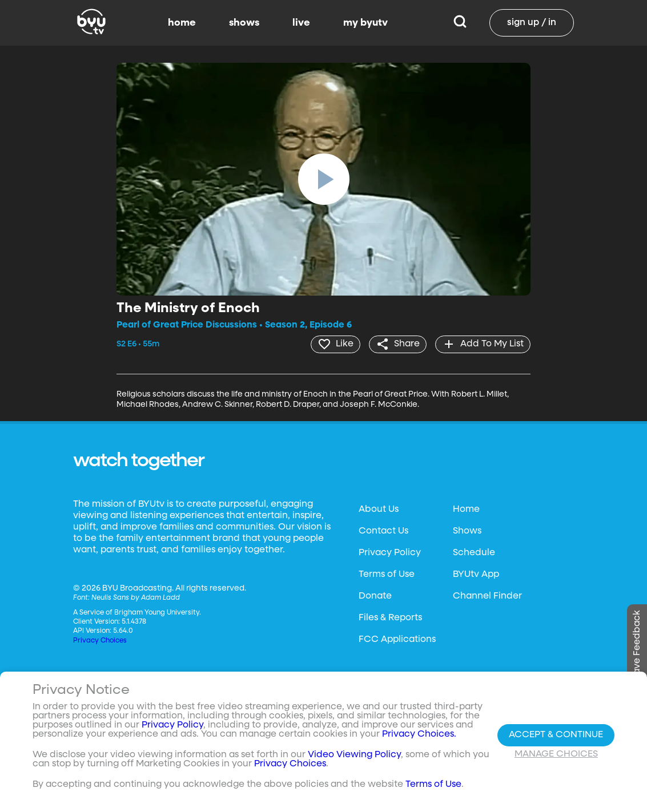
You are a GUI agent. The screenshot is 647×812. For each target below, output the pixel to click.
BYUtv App (476, 574)
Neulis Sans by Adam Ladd (136, 597)
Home (466, 509)
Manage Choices (556, 754)
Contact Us (383, 531)
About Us (379, 509)
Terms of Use (387, 574)
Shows (467, 531)
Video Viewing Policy (354, 755)
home (182, 23)
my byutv (365, 23)
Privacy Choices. (419, 734)
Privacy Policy (390, 552)
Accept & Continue (556, 735)
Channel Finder (487, 596)
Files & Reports (390, 617)
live (301, 23)
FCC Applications (397, 639)
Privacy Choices (100, 640)
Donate (375, 596)
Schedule (474, 552)
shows (244, 23)
